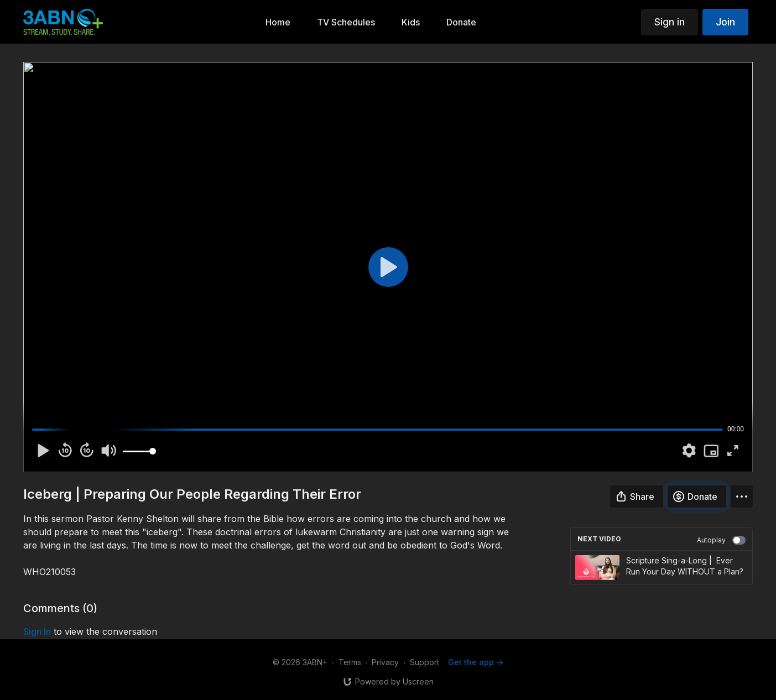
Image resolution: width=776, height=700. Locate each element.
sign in (37, 631)
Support (425, 662)
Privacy (385, 662)
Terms (350, 662)
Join (725, 22)
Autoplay (721, 540)
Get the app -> (476, 662)
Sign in (670, 22)
